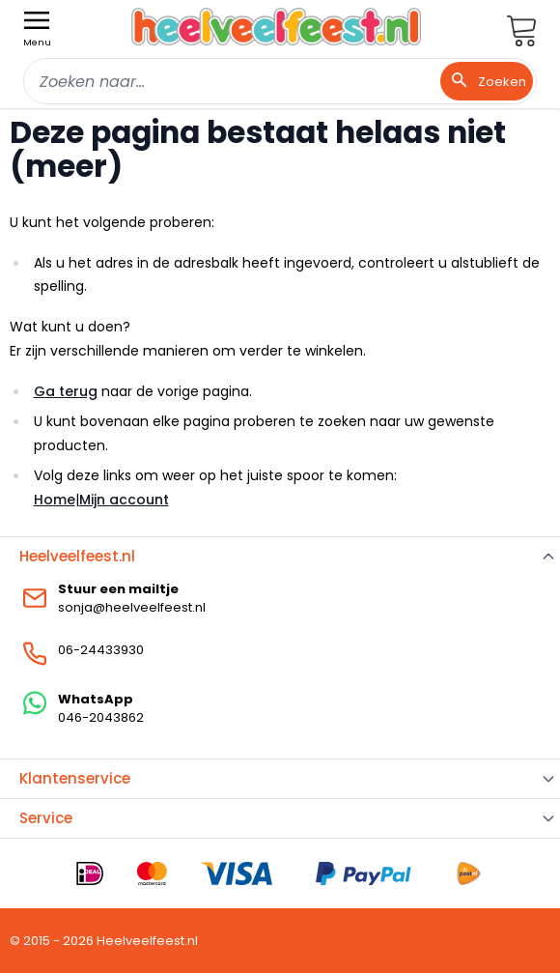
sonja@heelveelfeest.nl (132, 607)
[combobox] (280, 81)
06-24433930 (101, 650)
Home (55, 500)
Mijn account (124, 500)
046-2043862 (101, 717)
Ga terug (66, 391)
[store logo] (276, 27)
